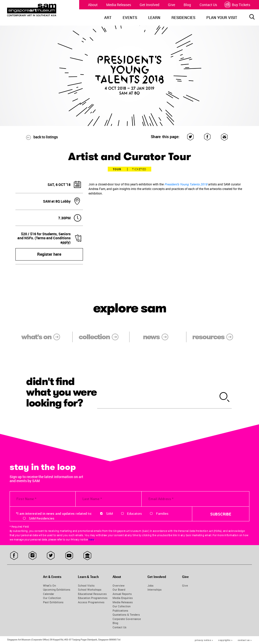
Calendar (49, 594)
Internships (155, 589)
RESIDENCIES (183, 17)
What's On (49, 585)
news (159, 337)
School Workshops (90, 589)
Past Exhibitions (53, 602)
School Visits (86, 585)
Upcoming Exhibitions (57, 589)
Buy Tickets (238, 5)
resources (216, 337)
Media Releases (119, 5)
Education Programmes (93, 598)
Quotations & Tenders (126, 615)
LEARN (154, 17)
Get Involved (149, 5)
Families (162, 513)
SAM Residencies (42, 518)
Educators (134, 513)
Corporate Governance (127, 619)
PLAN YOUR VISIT (222, 17)
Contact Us (208, 5)
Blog (187, 5)
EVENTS (130, 17)
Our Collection (52, 598)
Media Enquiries (123, 598)
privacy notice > (204, 640)
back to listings (39, 137)
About (93, 5)
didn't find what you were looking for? (61, 392)
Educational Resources (92, 594)
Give (171, 5)
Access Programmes (91, 602)
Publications (120, 610)
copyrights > (225, 640)
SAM (109, 513)
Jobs (150, 585)
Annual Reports (122, 594)
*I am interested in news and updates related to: (54, 513)
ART (108, 17)
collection (102, 337)
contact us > (245, 640)
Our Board (119, 589)
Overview (118, 585)
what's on (44, 337)
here (91, 540)
